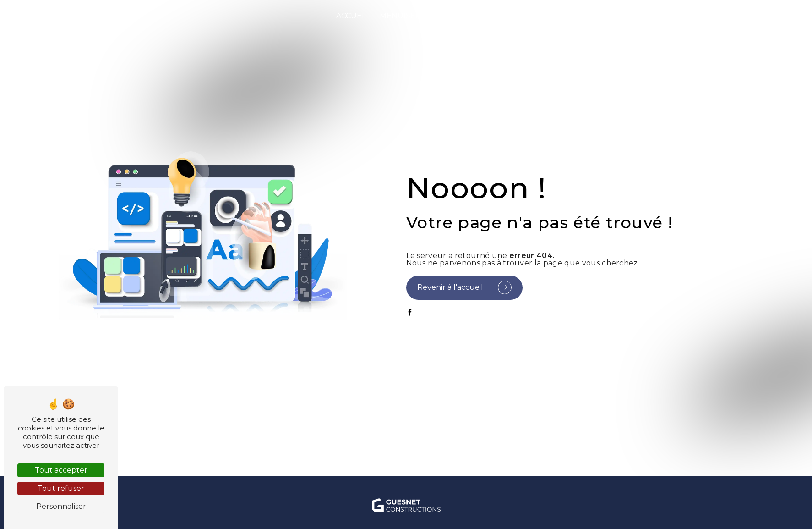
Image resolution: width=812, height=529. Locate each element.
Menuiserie (404, 16)
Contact (769, 16)
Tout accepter (61, 470)
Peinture (468, 16)
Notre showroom (700, 16)
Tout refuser (61, 488)
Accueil (352, 16)
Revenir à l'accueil (450, 287)
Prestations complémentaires (575, 16)
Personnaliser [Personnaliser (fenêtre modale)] (61, 506)
